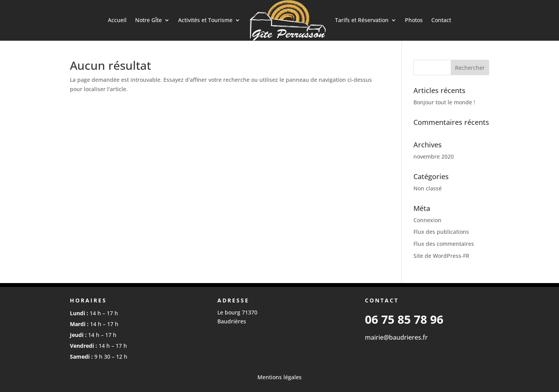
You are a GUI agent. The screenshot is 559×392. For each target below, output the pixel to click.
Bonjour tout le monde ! (444, 102)
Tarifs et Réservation (362, 20)
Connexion (427, 220)
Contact (441, 20)
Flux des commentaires (444, 244)
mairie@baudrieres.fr (396, 337)
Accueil (117, 20)
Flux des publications (441, 232)
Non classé (428, 188)
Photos (414, 20)
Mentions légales (279, 377)
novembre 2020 (434, 156)
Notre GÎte (148, 20)
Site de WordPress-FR (441, 256)
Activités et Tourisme (205, 20)
